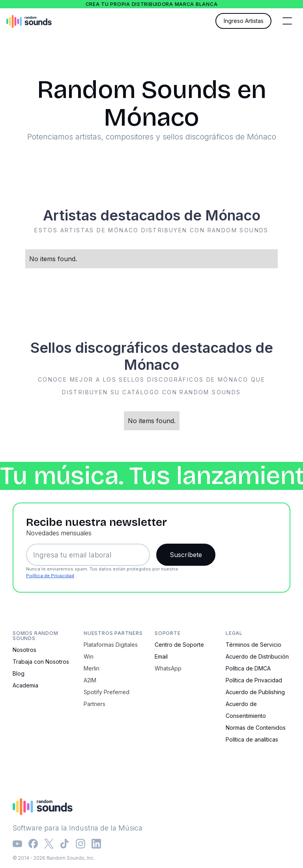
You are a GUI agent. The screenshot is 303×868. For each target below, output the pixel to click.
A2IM (90, 680)
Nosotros (24, 650)
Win (89, 656)
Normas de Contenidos (256, 728)
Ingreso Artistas (244, 21)
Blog (19, 673)
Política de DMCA (248, 668)
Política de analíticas (252, 739)
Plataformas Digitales (111, 645)
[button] (287, 21)
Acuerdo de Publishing (255, 692)
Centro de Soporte (179, 645)
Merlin (92, 668)
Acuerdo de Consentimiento (246, 710)
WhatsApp (168, 668)
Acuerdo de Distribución (257, 656)
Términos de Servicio (253, 645)
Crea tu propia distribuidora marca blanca (152, 4)
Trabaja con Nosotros (41, 662)
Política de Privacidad (50, 576)
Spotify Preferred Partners (107, 698)
